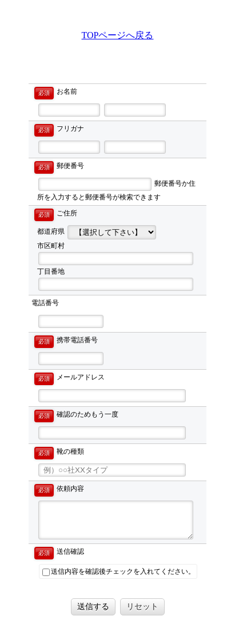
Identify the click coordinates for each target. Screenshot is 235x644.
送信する (93, 606)
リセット (142, 606)
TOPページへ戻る (118, 35)
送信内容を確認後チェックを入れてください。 (119, 572)
